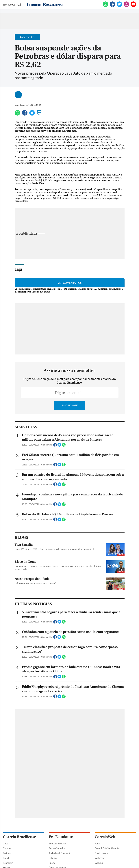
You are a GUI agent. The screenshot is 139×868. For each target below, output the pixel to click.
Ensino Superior (57, 848)
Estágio (53, 858)
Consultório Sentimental (107, 848)
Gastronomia (102, 853)
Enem (52, 863)
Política (7, 853)
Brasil (6, 858)
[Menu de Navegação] (9, 5)
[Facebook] (112, 6)
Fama (98, 844)
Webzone (100, 858)
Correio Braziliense (19, 837)
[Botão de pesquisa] (19, 5)
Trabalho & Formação (60, 853)
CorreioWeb (105, 837)
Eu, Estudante (61, 837)
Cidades (7, 848)
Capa (6, 844)
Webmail (99, 863)
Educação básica (57, 844)
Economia (8, 863)
